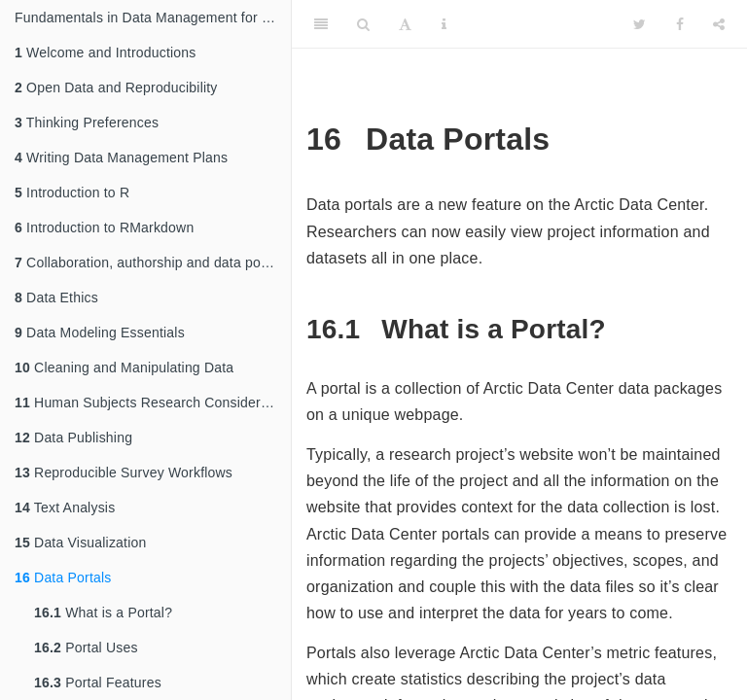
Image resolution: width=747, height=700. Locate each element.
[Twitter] (640, 24)
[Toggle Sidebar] (321, 24)
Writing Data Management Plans (121, 157)
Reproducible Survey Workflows (124, 472)
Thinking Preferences (87, 122)
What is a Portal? (103, 612)
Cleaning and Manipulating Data (124, 367)
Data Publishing (73, 437)
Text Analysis (65, 507)
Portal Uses (86, 647)
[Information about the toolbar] (444, 24)
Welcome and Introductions (105, 52)
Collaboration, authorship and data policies (153, 262)
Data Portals (63, 577)
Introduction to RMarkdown (104, 227)
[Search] (363, 24)
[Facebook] (680, 24)
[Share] (719, 24)
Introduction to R (72, 192)
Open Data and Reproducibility (116, 87)
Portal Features (98, 682)
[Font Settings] (405, 24)
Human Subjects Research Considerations (153, 402)
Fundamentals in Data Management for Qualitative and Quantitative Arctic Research (153, 17)
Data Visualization (80, 542)
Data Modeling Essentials (100, 332)
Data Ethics (56, 297)
